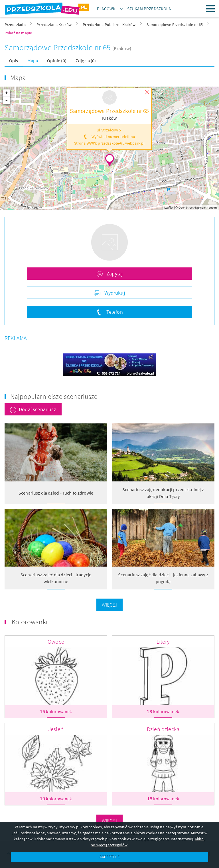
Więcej (110, 605)
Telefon (114, 312)
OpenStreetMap (189, 207)
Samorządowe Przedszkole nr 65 (58, 47)
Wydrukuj (114, 293)
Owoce (56, 642)
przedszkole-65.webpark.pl (121, 143)
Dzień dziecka (163, 729)
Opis (14, 61)
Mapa (33, 61)
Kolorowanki (30, 622)
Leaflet (169, 207)
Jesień (56, 729)
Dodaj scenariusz (37, 409)
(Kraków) (122, 48)
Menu (210, 9)
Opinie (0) (57, 61)
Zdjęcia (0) (86, 61)
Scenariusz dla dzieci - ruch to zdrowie (56, 493)
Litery (163, 642)
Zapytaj (114, 274)
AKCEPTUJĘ (109, 857)
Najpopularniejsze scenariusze (54, 396)
